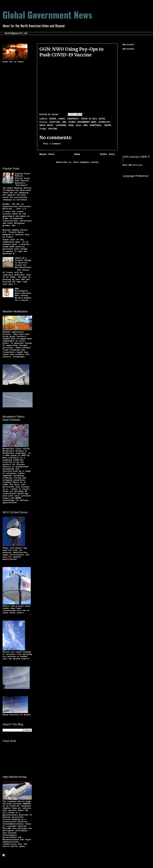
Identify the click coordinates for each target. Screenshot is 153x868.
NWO (85, 125)
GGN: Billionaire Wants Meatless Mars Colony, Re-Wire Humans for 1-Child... (23, 294)
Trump (43, 129)
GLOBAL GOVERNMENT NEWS (82, 122)
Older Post (107, 154)
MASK (71, 125)
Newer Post (47, 154)
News (79, 125)
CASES (61, 119)
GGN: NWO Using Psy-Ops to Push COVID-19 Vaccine (71, 52)
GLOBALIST (104, 122)
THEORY (108, 125)
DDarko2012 (128, 49)
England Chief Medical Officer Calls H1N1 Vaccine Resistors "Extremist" (22, 180)
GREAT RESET (46, 125)
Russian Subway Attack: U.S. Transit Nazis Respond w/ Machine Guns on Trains (16, 234)
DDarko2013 (128, 45)
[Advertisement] (15, 114)
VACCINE (53, 129)
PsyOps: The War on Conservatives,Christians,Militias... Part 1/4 (17, 206)
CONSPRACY (73, 119)
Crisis (43, 122)
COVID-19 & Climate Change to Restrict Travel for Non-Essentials (23, 263)
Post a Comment (52, 144)
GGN (64, 122)
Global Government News (47, 14)
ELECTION (55, 122)
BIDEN (53, 119)
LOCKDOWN (61, 125)
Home (77, 154)
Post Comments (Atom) (86, 162)
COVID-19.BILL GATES (93, 119)
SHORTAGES (96, 125)
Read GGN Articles (133, 165)
